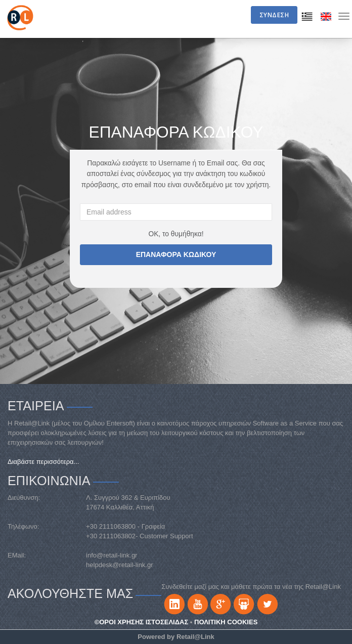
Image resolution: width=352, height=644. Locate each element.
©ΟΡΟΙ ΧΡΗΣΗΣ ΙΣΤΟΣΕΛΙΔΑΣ (142, 622)
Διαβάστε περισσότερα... (43, 462)
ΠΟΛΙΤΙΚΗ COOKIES (226, 622)
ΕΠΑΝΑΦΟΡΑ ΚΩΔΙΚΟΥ (176, 254)
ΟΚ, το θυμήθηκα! (176, 234)
